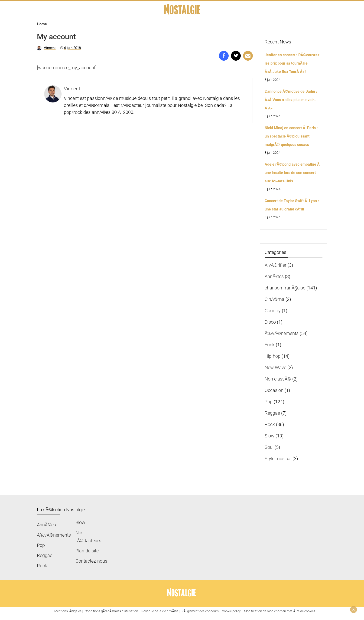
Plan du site (87, 551)
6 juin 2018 (72, 48)
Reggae (272, 413)
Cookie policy (231, 611)
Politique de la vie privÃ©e (160, 611)
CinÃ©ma (275, 299)
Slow (270, 436)
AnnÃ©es (274, 276)
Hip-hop (273, 356)
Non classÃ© (278, 379)
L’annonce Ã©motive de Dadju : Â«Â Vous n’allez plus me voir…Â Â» (291, 100)
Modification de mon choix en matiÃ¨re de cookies (280, 611)
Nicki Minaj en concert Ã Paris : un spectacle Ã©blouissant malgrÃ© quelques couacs (291, 136)
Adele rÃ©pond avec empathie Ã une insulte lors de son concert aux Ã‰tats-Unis (293, 173)
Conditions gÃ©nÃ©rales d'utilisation (111, 611)
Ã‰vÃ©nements (282, 333)
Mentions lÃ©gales (68, 611)
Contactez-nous (91, 561)
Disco (270, 322)
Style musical (278, 459)
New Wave (275, 367)
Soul (269, 447)
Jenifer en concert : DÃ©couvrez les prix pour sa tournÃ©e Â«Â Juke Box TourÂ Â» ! (292, 63)
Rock (270, 424)
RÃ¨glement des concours (200, 611)
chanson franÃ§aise (285, 288)
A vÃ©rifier (276, 265)
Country (273, 311)
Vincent (50, 48)
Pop (269, 402)
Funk (270, 345)
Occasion (274, 390)
